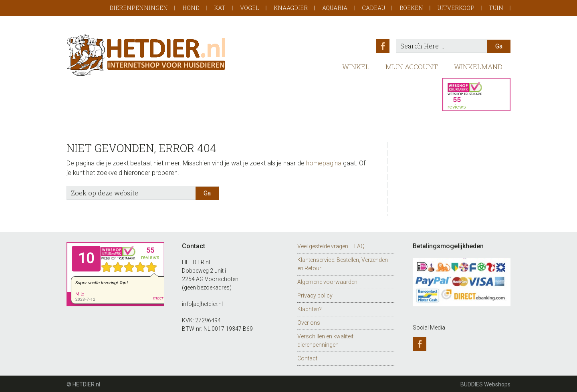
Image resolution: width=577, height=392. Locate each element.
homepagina (324, 162)
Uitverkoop (456, 8)
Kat (220, 8)
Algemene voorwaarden (327, 281)
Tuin (496, 8)
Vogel (250, 8)
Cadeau (373, 8)
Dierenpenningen (139, 8)
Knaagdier (291, 8)
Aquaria (335, 8)
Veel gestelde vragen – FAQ (331, 245)
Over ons (309, 322)
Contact (307, 357)
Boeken (411, 8)
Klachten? (310, 308)
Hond (191, 8)
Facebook (383, 46)
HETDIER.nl (147, 55)
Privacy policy (315, 294)
